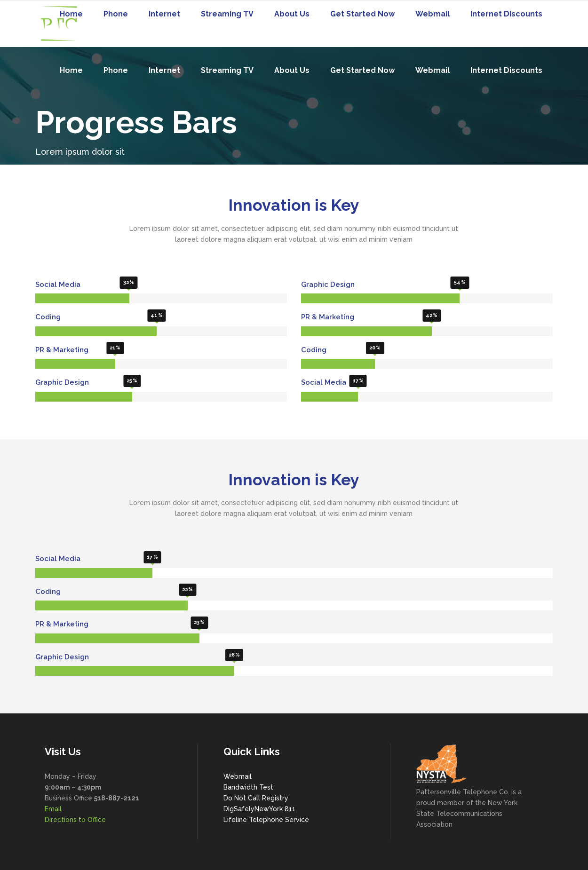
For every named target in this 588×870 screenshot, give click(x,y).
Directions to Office (75, 820)
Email (53, 809)
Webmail (238, 776)
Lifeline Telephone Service (266, 820)
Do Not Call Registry (256, 798)
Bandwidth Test (248, 787)
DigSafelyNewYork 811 (259, 809)
